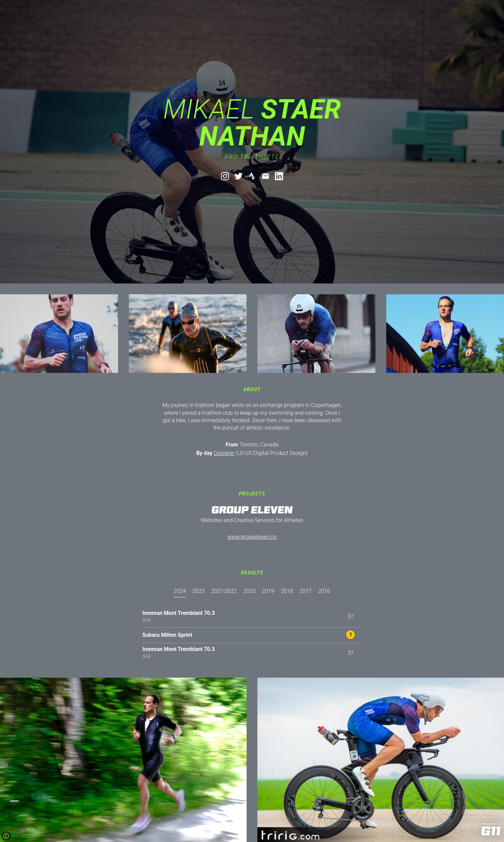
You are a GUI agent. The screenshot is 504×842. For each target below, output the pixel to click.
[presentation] (180, 593)
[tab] (180, 598)
